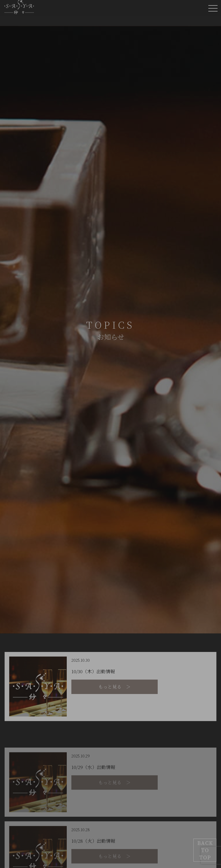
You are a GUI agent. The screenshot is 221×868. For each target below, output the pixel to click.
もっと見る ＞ (115, 687)
